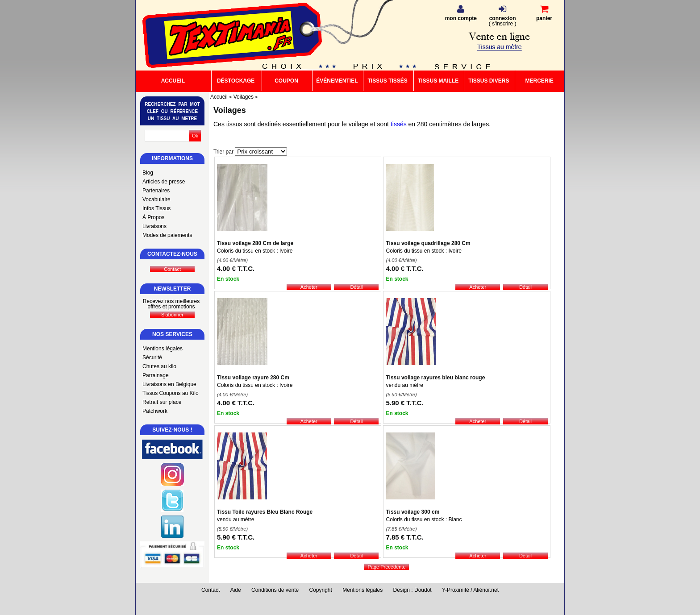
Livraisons (154, 226)
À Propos (153, 217)
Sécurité (152, 357)
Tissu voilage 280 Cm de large (255, 243)
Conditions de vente (275, 590)
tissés (399, 124)
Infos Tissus (156, 208)
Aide (236, 590)
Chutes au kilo (159, 366)
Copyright (321, 590)
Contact (210, 590)
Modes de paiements (167, 235)
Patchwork (155, 411)
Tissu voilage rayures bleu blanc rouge (435, 378)
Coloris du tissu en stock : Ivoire (255, 251)
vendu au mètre (404, 385)
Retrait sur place (162, 402)
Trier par (223, 152)
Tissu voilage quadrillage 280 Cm (428, 243)
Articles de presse (164, 182)
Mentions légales (162, 349)
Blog (148, 173)
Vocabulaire (156, 199)
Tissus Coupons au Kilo (171, 393)
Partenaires (156, 191)
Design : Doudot (412, 590)
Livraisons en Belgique (169, 384)
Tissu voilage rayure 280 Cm (253, 378)
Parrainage (156, 375)
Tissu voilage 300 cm (412, 512)
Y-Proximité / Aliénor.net (470, 590)
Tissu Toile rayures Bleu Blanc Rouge (265, 512)
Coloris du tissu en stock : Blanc (424, 519)
